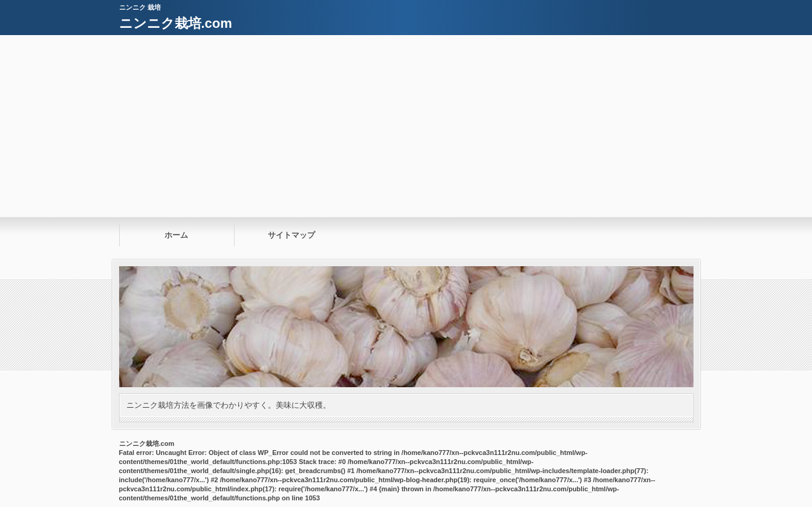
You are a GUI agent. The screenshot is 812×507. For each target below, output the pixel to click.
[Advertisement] (406, 126)
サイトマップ (291, 235)
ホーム (176, 235)
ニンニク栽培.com (176, 23)
